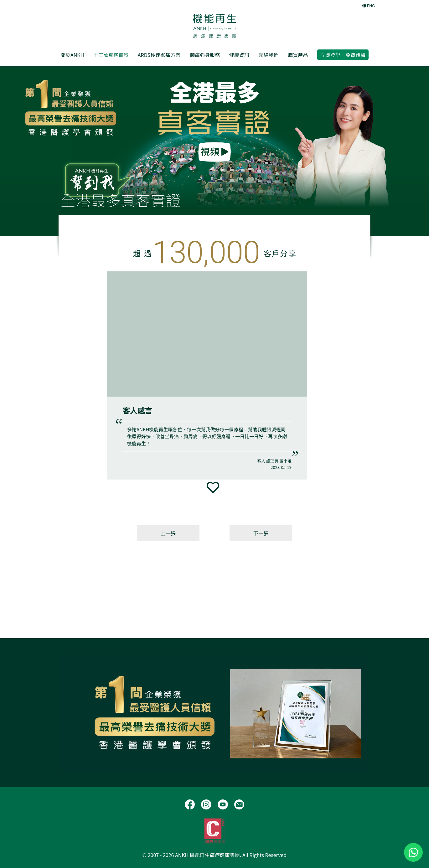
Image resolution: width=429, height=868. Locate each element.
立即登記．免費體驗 (343, 55)
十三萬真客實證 (111, 55)
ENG (369, 5)
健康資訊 (239, 55)
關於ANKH (72, 55)
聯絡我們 (268, 55)
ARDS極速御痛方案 (159, 55)
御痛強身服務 (205, 55)
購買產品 (298, 55)
